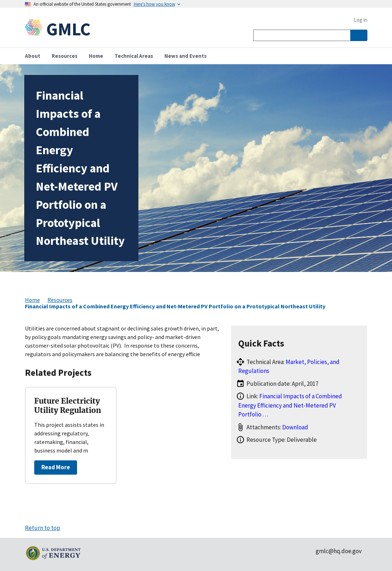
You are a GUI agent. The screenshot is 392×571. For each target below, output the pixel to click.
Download (295, 427)
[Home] (36, 29)
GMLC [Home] (68, 29)
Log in (361, 20)
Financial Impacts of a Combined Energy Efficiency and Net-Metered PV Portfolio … (290, 405)
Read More (56, 467)
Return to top (43, 528)
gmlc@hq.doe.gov (339, 551)
